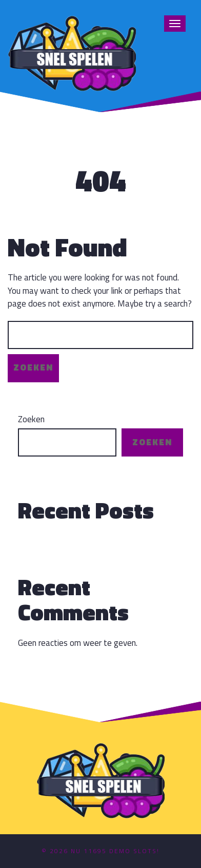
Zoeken (31, 419)
